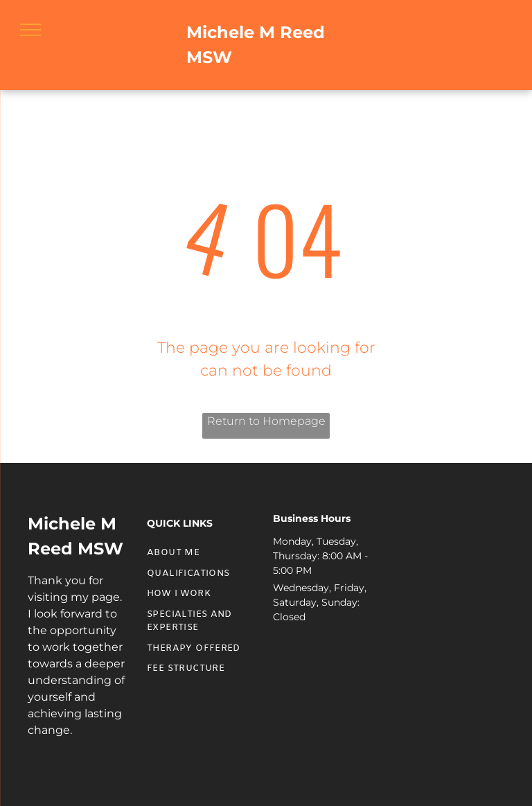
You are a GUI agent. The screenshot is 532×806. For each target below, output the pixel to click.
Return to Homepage (266, 421)
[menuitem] (197, 553)
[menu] (30, 30)
